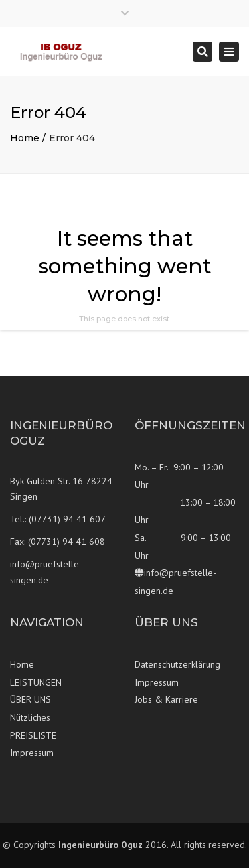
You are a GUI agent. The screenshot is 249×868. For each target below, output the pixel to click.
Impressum (32, 753)
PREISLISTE (33, 735)
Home (25, 138)
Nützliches (30, 717)
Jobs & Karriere (166, 699)
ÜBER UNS (31, 699)
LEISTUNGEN (36, 682)
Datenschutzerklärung (178, 664)
